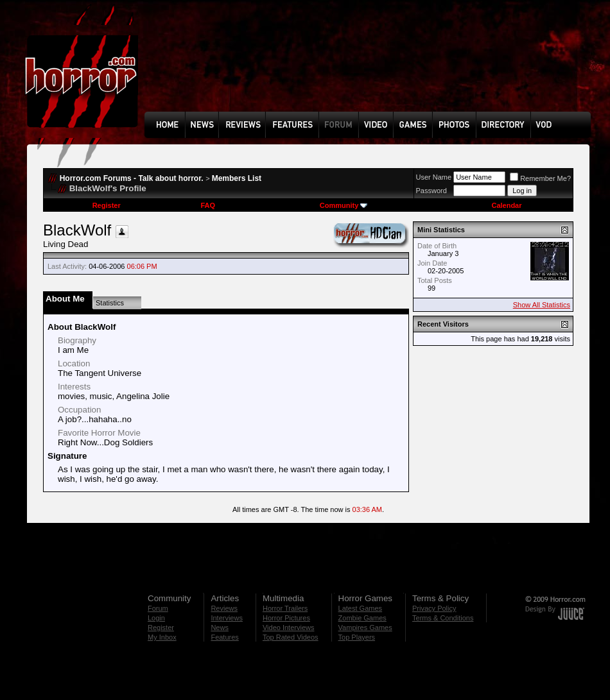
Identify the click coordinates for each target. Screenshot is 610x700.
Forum (158, 608)
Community (344, 205)
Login (156, 618)
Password (431, 191)
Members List (237, 178)
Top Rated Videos (291, 637)
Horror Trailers (285, 608)
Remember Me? (540, 178)
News (220, 627)
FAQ (208, 205)
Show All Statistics (542, 305)
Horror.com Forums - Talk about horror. (132, 178)
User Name (434, 177)
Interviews (227, 618)
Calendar (506, 205)
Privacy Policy (434, 608)
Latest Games (360, 608)
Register (107, 205)
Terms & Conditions (443, 618)
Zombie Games (362, 618)
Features (224, 637)
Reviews (224, 608)
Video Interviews (289, 627)
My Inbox (162, 637)
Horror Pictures (286, 618)
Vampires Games (365, 627)
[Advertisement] (189, 65)
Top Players (357, 637)
